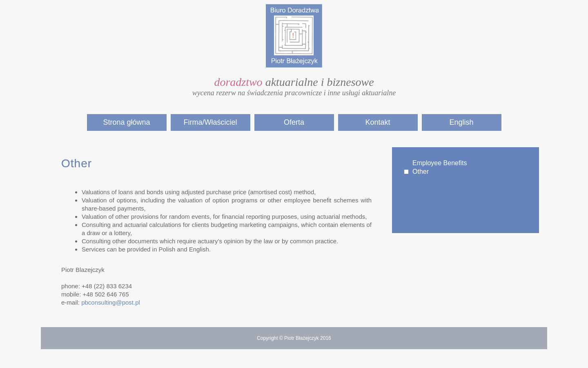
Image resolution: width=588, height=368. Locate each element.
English (461, 122)
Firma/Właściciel (210, 122)
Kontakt (378, 122)
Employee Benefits (440, 163)
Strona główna (126, 122)
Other (421, 172)
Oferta (294, 122)
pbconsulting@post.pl (111, 302)
